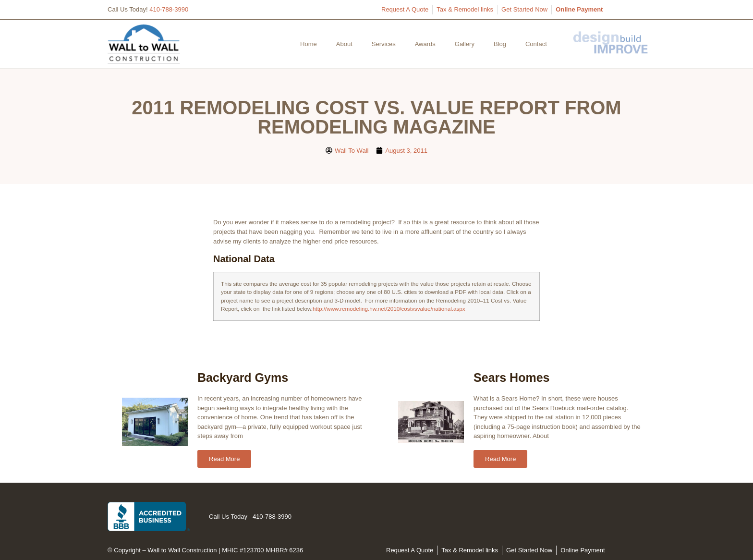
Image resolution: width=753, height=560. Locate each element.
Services (384, 44)
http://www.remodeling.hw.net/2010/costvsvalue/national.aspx (389, 309)
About (344, 44)
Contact (536, 44)
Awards (425, 44)
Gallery (465, 44)
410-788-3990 (169, 9)
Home (309, 44)
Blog (500, 44)
